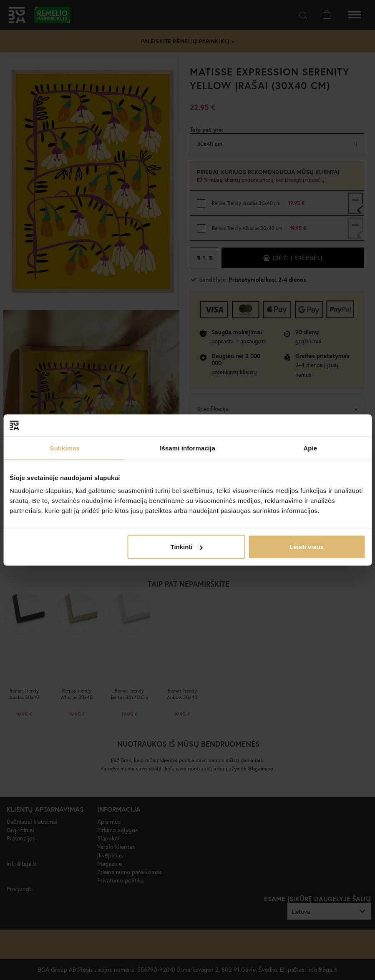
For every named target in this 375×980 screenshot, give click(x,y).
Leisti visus (307, 547)
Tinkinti (186, 547)
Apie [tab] (310, 448)
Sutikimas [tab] (65, 448)
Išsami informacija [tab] (187, 448)
